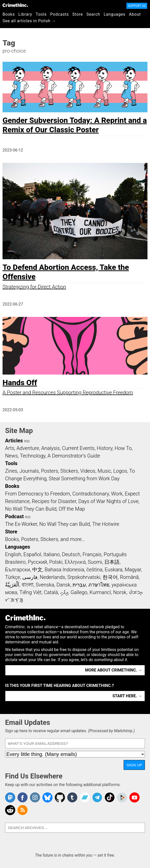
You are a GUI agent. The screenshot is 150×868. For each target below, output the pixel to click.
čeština (94, 570)
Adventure (28, 448)
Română (129, 577)
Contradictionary (91, 494)
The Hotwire (106, 524)
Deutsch (71, 554)
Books (9, 14)
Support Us (137, 6)
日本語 (112, 562)
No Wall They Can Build (31, 509)
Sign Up (134, 765)
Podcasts (60, 14)
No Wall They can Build (65, 524)
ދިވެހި (64, 592)
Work (117, 494)
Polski (56, 562)
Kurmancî (100, 592)
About (135, 14)
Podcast (14, 516)
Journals (29, 471)
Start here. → (127, 696)
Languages (114, 14)
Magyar (133, 570)
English (13, 554)
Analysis (50, 448)
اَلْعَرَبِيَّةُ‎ (12, 585)
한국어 (110, 577)
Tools (41, 14)
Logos (120, 471)
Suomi (95, 562)
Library (25, 14)
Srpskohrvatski (84, 577)
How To (123, 448)
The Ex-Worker (21, 524)
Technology (33, 456)
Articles (14, 441)
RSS (27, 441)
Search (93, 14)
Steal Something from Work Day (84, 479)
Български (18, 570)
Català (51, 592)
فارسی (30, 577)
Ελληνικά (75, 562)
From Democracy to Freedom (38, 494)
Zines (11, 471)
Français (92, 554)
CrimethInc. (15, 5)
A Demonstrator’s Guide (74, 456)
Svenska (45, 585)
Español (32, 554)
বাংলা (28, 585)
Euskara (114, 570)
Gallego (79, 592)
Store (78, 14)
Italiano (52, 554)
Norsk (120, 592)
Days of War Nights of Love (109, 501)
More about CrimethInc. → (114, 670)
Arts (10, 448)
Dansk (63, 585)
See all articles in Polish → (29, 21)
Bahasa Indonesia (64, 570)
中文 (37, 570)
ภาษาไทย (99, 585)
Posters (50, 471)
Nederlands (52, 577)
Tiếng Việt (30, 592)
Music (104, 471)
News (11, 456)
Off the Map (72, 509)
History (105, 448)
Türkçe (13, 577)
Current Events (78, 448)
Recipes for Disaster (54, 501)
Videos (88, 471)
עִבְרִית (79, 585)
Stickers (69, 471)
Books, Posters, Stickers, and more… (45, 539)
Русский (37, 562)
